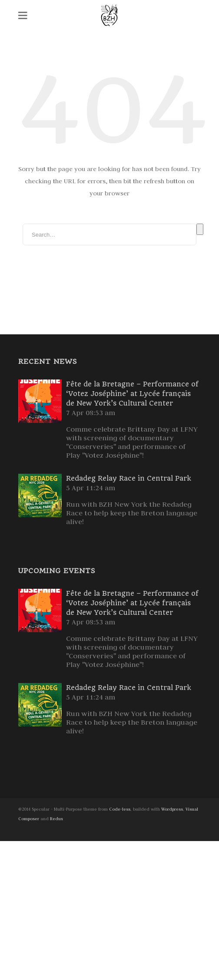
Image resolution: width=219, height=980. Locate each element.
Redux (56, 819)
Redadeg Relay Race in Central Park (129, 478)
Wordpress (172, 809)
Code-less (120, 809)
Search (200, 229)
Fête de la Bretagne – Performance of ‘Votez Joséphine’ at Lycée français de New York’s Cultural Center (132, 394)
